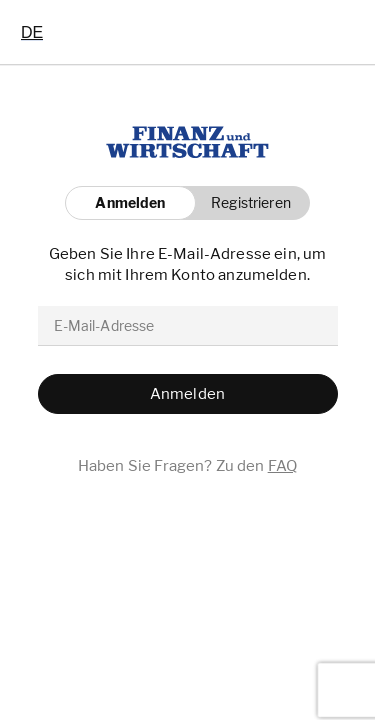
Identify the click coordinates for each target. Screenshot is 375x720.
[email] (188, 326)
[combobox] (32, 32)
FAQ (282, 466)
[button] (245, 203)
